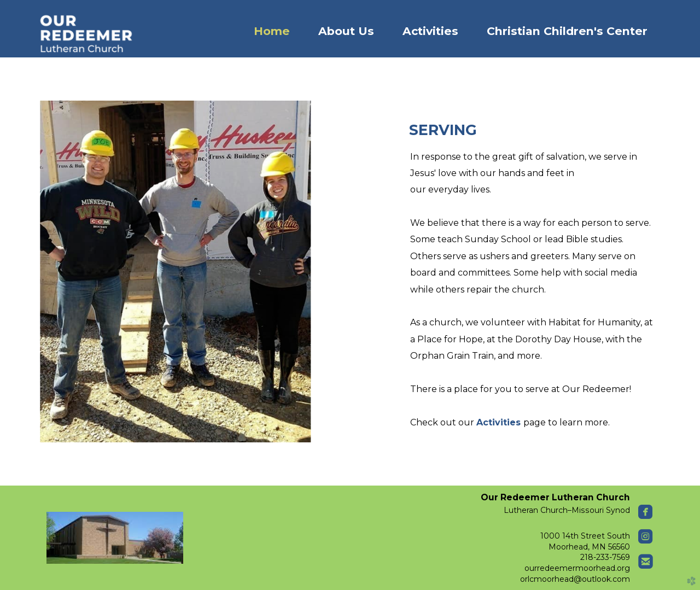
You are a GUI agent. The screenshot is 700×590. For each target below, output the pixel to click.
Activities (500, 422)
